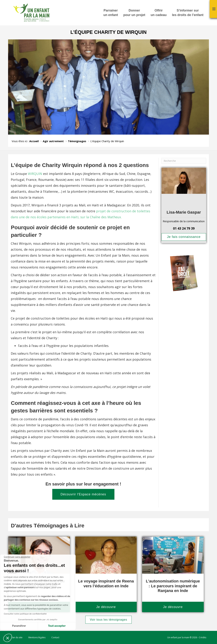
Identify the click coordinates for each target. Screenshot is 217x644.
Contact (55, 637)
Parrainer (111, 13)
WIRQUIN (35, 174)
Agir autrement (53, 141)
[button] (8, 638)
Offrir (159, 13)
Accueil (34, 141)
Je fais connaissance (184, 237)
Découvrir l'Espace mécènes (83, 494)
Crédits (203, 637)
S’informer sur (188, 13)
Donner (134, 13)
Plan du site (17, 637)
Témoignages (77, 141)
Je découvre (106, 607)
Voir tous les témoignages (108, 620)
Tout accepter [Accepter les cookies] (34, 626)
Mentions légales (37, 637)
